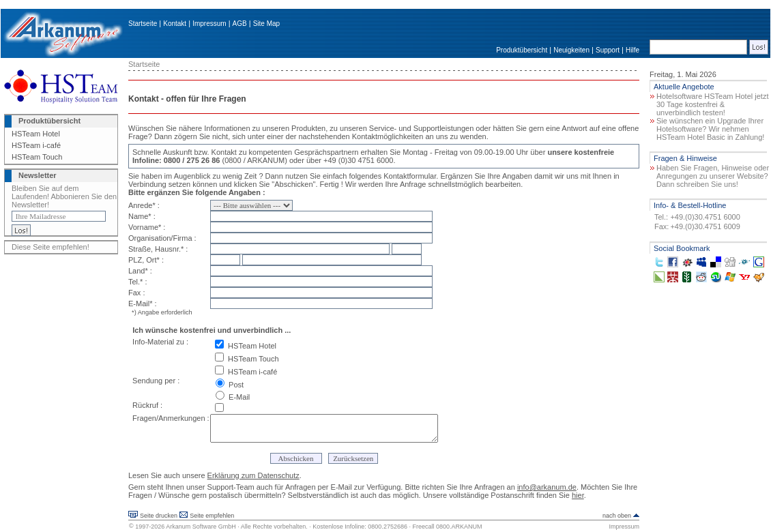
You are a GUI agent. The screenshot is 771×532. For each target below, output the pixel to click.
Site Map (266, 24)
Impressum (209, 24)
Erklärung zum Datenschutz (253, 475)
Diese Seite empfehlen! (50, 247)
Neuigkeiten (571, 50)
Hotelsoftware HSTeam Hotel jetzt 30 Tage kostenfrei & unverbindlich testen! (712, 104)
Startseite (143, 24)
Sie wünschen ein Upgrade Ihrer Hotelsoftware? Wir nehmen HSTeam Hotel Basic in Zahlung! (710, 129)
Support (608, 50)
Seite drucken (159, 516)
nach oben (617, 516)
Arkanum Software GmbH (201, 527)
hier (578, 495)
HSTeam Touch (37, 157)
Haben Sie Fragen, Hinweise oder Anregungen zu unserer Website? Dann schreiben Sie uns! (713, 176)
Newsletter (38, 175)
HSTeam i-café (36, 145)
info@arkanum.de (547, 487)
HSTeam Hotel (36, 134)
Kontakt (175, 24)
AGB (240, 24)
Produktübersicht (522, 50)
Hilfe (632, 50)
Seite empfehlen (212, 516)
